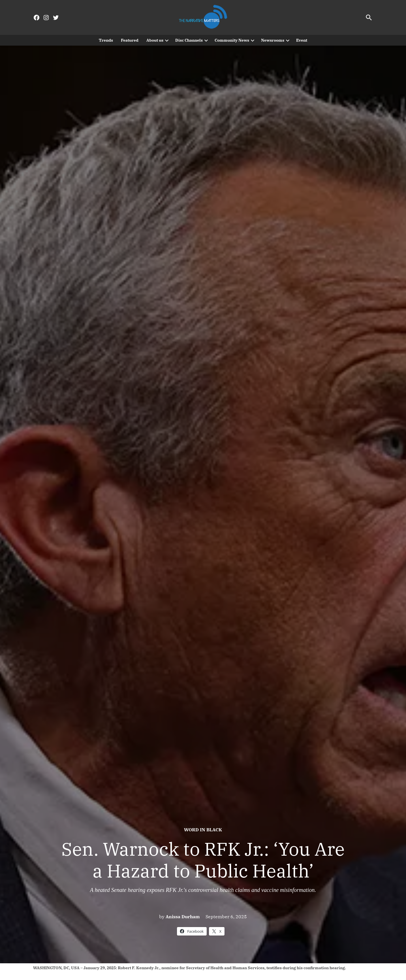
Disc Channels (189, 40)
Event (302, 40)
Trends (106, 40)
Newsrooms (273, 40)
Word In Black (203, 830)
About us (155, 40)
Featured (130, 40)
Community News (232, 40)
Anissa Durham (183, 917)
